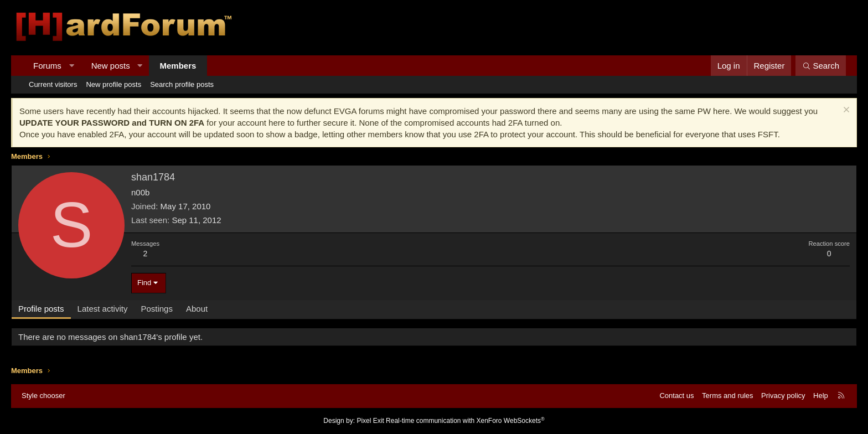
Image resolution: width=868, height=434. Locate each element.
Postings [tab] (157, 309)
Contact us (676, 396)
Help (821, 396)
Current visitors (53, 84)
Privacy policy (783, 396)
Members (178, 66)
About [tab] (197, 309)
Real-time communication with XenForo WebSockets (465, 421)
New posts (111, 66)
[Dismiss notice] (845, 111)
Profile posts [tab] (41, 309)
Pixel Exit (370, 421)
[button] (71, 66)
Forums (47, 66)
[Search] (821, 66)
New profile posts (113, 84)
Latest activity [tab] (103, 309)
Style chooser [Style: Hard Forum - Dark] (43, 396)
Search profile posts (182, 84)
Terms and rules (727, 396)
